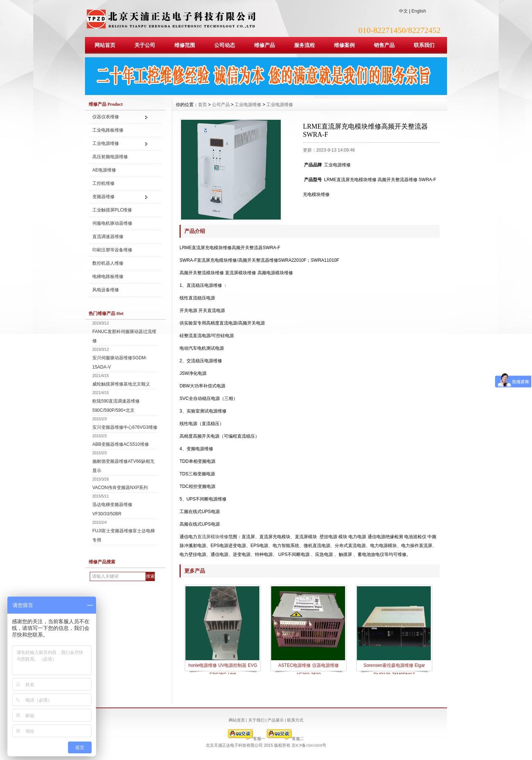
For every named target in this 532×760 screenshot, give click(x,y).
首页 (202, 105)
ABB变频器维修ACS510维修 (121, 444)
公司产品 (221, 105)
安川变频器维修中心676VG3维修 (125, 427)
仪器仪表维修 (106, 117)
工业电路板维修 (108, 130)
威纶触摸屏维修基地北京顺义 (121, 384)
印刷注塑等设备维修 (112, 250)
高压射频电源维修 (110, 157)
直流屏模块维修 (213, 537)
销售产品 (384, 45)
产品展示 (276, 720)
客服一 (247, 739)
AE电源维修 (104, 170)
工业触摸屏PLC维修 (112, 210)
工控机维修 (103, 183)
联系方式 (295, 720)
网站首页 (105, 45)
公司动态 (225, 45)
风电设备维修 (106, 290)
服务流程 (304, 45)
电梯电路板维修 (108, 276)
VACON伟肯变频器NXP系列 (120, 488)
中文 (403, 11)
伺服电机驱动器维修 (112, 223)
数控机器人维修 (108, 263)
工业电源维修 (106, 143)
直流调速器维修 (108, 237)
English (419, 11)
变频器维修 (103, 197)
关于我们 (256, 720)
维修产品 (265, 45)
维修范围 (185, 45)
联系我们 (424, 45)
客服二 (285, 739)
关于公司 (145, 45)
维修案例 (344, 45)
